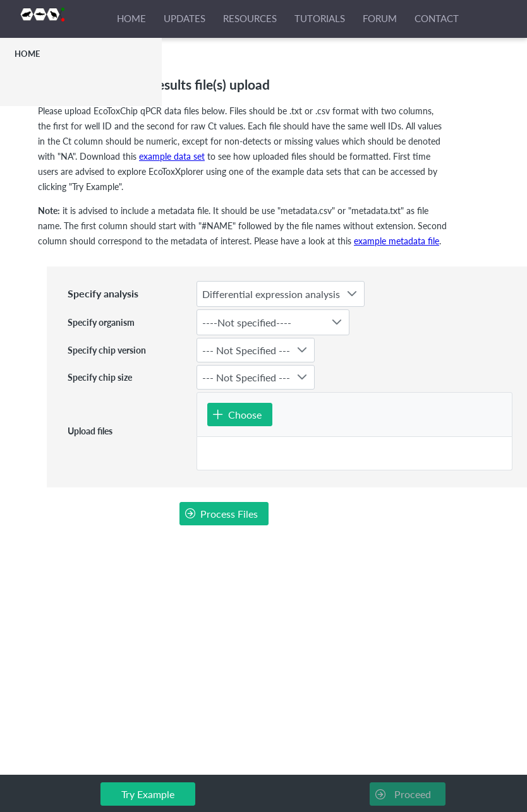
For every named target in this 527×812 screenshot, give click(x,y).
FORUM (380, 18)
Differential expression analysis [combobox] (271, 294)
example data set (172, 156)
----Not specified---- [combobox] (247, 322)
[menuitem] (81, 53)
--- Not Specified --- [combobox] (246, 350)
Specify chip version (107, 350)
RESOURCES (250, 18)
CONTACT (437, 18)
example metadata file (397, 241)
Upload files (90, 431)
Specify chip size (100, 377)
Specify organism (101, 322)
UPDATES (185, 18)
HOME (131, 18)
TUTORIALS (320, 18)
